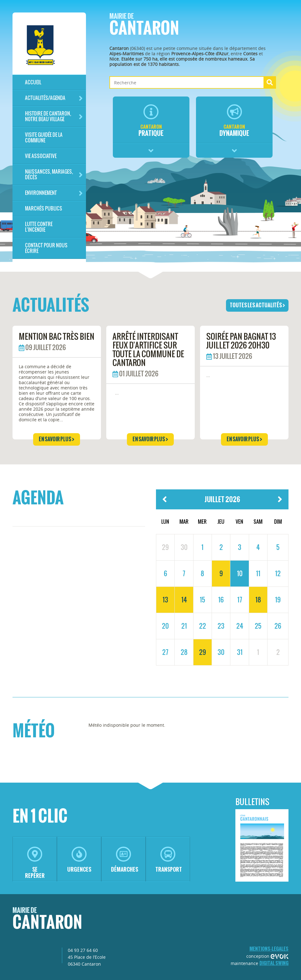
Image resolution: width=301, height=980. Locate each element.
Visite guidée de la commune (44, 138)
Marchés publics (44, 208)
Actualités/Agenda (54, 98)
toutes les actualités (257, 305)
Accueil (33, 82)
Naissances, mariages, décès (54, 174)
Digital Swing (274, 963)
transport (169, 860)
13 (165, 600)
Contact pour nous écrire (46, 248)
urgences (79, 860)
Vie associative (41, 156)
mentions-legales (269, 949)
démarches (125, 860)
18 (258, 600)
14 (184, 600)
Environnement (54, 193)
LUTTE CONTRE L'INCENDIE (39, 227)
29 (203, 652)
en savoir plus (57, 439)
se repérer (35, 863)
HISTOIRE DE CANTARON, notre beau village (54, 116)
